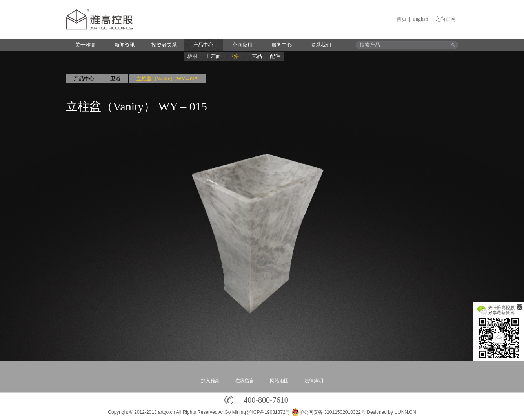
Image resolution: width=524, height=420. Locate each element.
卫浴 (234, 56)
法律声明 (314, 381)
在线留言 (245, 381)
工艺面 (213, 56)
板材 (193, 56)
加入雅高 (210, 381)
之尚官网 (446, 19)
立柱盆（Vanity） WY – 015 (167, 79)
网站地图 (279, 381)
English (420, 19)
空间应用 (242, 45)
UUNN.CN (405, 412)
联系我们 (321, 45)
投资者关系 (164, 45)
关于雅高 (86, 45)
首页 (402, 19)
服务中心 (282, 45)
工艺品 (254, 56)
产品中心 (203, 45)
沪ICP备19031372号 (268, 412)
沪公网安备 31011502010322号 (328, 412)
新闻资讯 (125, 45)
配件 (275, 56)
